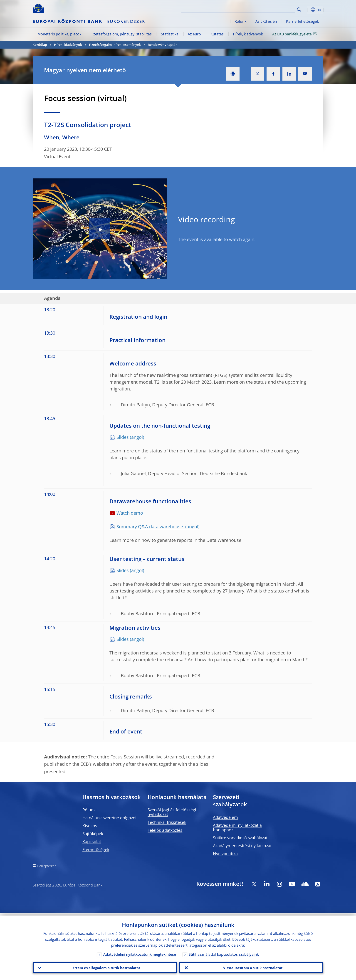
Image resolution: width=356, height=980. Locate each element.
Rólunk (240, 21)
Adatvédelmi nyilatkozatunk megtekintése (140, 952)
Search (299, 10)
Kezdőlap (40, 45)
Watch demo (130, 513)
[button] (307, 10)
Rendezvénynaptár (162, 45)
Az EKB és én (266, 21)
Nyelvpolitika (225, 854)
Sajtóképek (93, 834)
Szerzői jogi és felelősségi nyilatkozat (172, 812)
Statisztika (170, 34)
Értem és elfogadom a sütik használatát (105, 967)
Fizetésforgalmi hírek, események (115, 45)
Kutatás (217, 34)
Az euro (194, 34)
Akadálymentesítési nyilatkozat (242, 846)
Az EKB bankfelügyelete (295, 34)
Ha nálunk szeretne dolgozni (109, 818)
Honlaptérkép (47, 866)
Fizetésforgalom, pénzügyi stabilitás (121, 34)
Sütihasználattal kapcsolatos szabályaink (224, 952)
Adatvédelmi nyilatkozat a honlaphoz (237, 827)
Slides (123, 437)
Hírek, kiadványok (248, 34)
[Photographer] (163, 275)
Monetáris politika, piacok (59, 34)
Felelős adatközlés (165, 830)
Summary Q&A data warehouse (150, 527)
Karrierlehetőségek (302, 21)
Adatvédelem (225, 817)
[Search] (273, 9)
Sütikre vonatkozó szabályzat (240, 838)
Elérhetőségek (96, 849)
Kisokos (90, 826)
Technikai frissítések (167, 822)
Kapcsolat (92, 842)
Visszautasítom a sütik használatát (251, 967)
